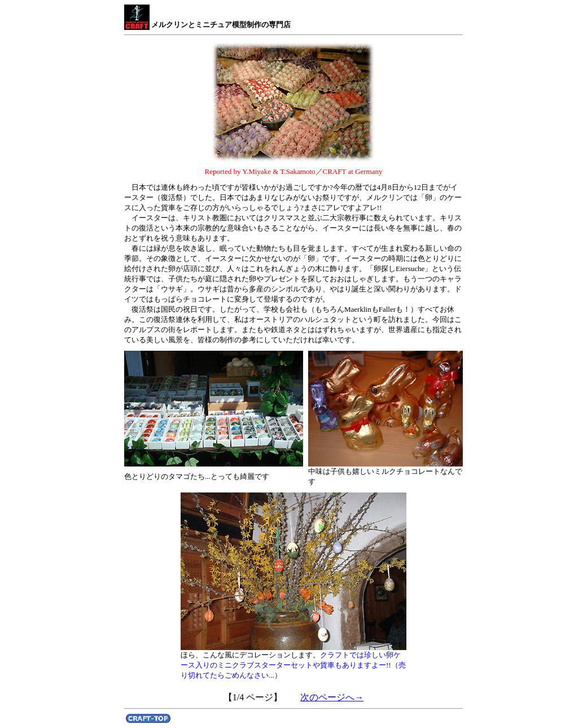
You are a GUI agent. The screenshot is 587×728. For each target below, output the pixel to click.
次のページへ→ (332, 697)
